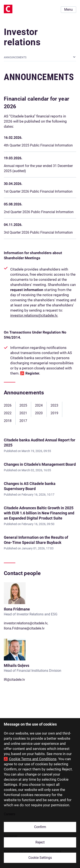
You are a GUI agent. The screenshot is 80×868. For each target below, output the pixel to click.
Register (32, 373)
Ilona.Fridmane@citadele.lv (24, 628)
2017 (23, 421)
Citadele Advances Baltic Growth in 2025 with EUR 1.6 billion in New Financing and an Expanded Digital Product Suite (39, 513)
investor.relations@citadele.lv (26, 623)
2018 (8, 421)
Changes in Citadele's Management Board (40, 464)
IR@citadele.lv (14, 680)
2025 (23, 405)
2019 (54, 413)
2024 (39, 405)
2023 (54, 405)
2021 (23, 413)
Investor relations (22, 37)
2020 (39, 413)
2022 (8, 413)
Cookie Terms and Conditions (33, 759)
